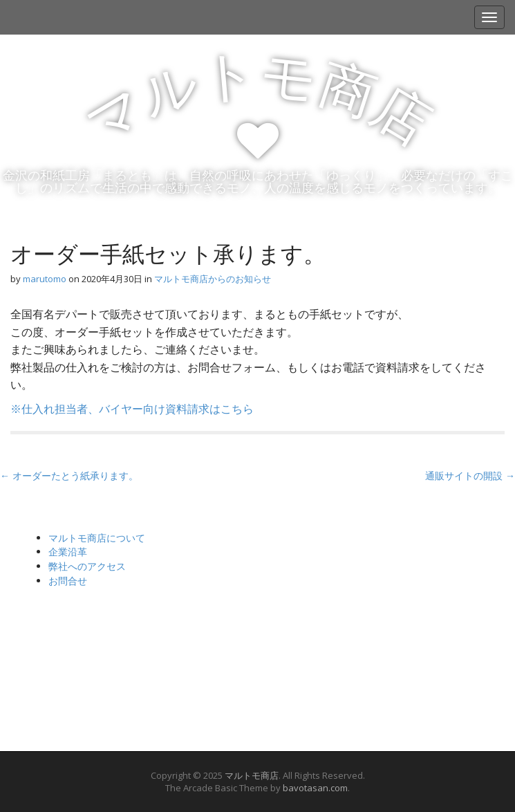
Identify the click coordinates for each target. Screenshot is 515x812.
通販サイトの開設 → (470, 476)
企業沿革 (68, 552)
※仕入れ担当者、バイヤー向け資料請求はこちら (132, 409)
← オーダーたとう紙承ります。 (69, 476)
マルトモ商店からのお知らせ (213, 279)
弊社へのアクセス (87, 566)
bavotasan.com (315, 788)
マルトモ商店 (252, 775)
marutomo (45, 279)
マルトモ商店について (97, 538)
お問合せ (68, 581)
